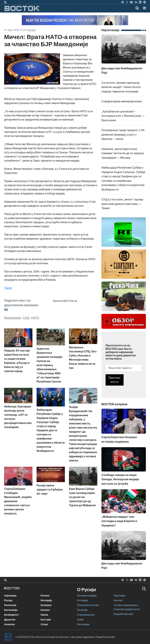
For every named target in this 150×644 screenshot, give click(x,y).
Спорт (45, 624)
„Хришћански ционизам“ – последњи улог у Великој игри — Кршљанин (123, 116)
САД (26, 318)
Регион (32, 30)
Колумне (46, 605)
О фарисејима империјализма (122, 101)
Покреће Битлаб (123, 614)
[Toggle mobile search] (137, 8)
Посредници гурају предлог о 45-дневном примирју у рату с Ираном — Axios (123, 135)
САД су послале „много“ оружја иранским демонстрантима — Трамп (122, 204)
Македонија (12, 318)
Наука (44, 615)
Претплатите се (115, 380)
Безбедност (12, 615)
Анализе (10, 624)
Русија (8, 600)
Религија (82, 610)
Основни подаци (87, 596)
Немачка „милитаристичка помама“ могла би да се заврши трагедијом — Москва (123, 153)
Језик (80, 620)
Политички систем (88, 605)
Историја (82, 600)
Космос (45, 610)
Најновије (10, 596)
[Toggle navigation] (143, 8)
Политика (10, 605)
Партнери (119, 596)
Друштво (10, 620)
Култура (46, 620)
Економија (11, 610)
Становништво (86, 615)
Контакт (118, 600)
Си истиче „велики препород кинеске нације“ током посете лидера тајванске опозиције (121, 87)
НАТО (35, 318)
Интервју (46, 600)
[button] (144, 8)
